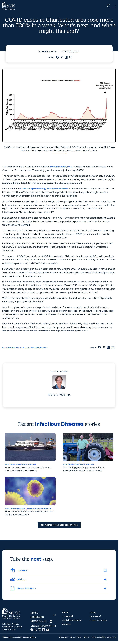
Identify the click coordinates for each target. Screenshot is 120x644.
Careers (68, 616)
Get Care (66, 624)
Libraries (96, 616)
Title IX (87, 637)
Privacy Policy (76, 637)
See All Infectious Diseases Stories (59, 525)
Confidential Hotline (72, 620)
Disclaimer (64, 637)
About (65, 612)
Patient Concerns (98, 620)
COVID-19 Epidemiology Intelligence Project (44, 189)
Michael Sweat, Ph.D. (61, 167)
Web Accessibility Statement (104, 637)
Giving (93, 612)
